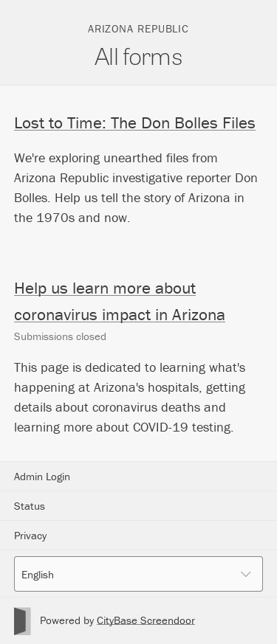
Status (30, 506)
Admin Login (42, 476)
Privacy (30, 535)
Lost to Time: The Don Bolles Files (135, 122)
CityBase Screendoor (146, 620)
